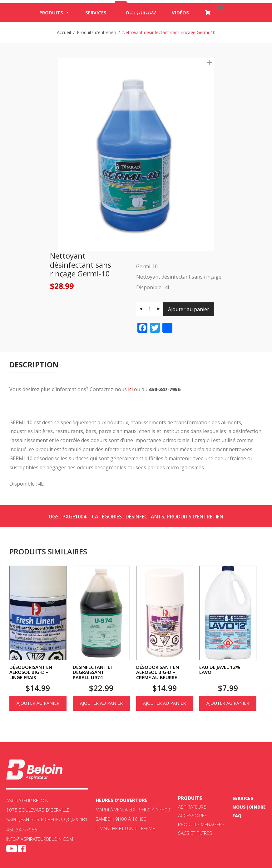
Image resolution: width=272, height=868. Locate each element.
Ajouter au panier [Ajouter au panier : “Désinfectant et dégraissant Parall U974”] (101, 703)
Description (34, 364)
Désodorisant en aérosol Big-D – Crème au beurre (158, 672)
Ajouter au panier (189, 309)
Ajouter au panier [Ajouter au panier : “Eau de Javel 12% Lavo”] (228, 703)
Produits (54, 13)
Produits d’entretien (96, 32)
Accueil (64, 32)
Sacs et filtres (195, 833)
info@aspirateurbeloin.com (40, 839)
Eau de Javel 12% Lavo (220, 670)
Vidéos (180, 13)
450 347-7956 (22, 830)
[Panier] (208, 13)
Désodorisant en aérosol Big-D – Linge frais (31, 672)
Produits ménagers (201, 824)
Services (96, 13)
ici (130, 389)
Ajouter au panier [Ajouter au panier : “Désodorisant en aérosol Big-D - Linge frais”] (38, 703)
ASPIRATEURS (192, 807)
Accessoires (193, 815)
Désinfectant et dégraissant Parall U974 (93, 672)
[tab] (34, 365)
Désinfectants (145, 517)
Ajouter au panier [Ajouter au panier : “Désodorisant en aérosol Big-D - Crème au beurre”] (164, 703)
